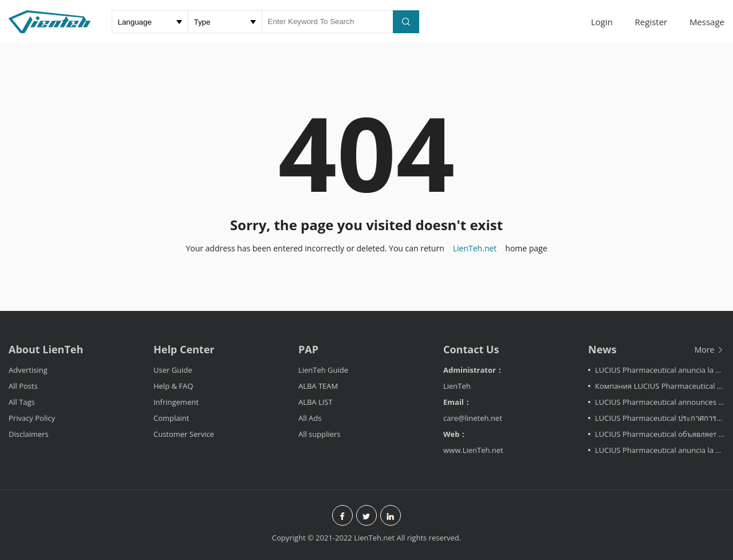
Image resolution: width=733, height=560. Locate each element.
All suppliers (320, 434)
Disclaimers (29, 434)
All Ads (310, 418)
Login (602, 22)
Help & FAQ (173, 386)
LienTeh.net (475, 248)
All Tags (22, 402)
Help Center (184, 349)
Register (651, 22)
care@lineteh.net (473, 418)
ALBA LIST (316, 402)
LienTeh (457, 386)
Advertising (28, 370)
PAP (308, 349)
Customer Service (184, 434)
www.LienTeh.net (473, 450)
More (710, 350)
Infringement (176, 402)
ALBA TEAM (318, 386)
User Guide (173, 370)
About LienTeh (46, 349)
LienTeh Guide (323, 370)
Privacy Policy (32, 418)
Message (707, 22)
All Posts (23, 386)
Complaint (171, 418)
